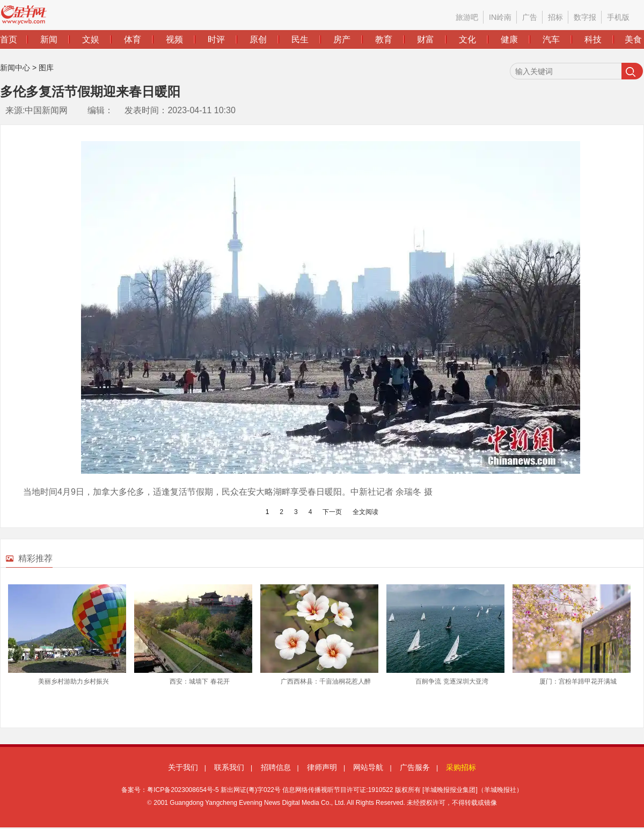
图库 (46, 68)
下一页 (332, 512)
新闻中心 (15, 68)
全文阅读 (365, 512)
